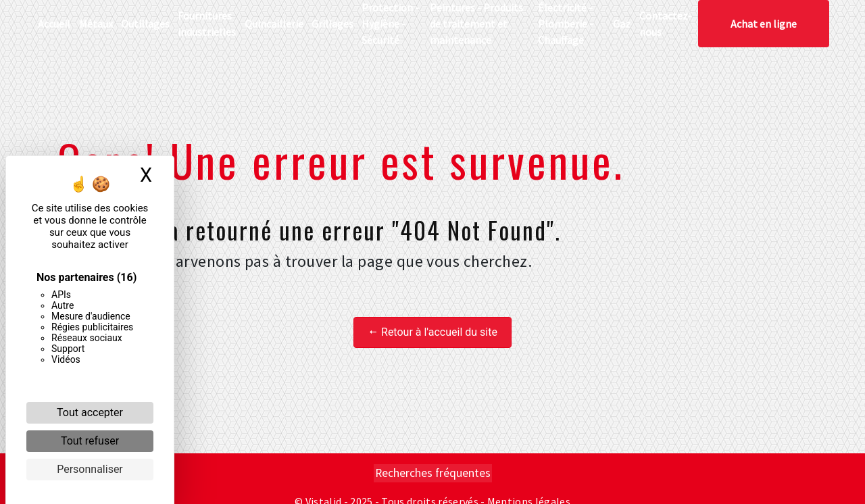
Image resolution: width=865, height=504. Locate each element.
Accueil (54, 24)
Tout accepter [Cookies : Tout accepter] (90, 412)
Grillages (332, 24)
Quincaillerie (274, 24)
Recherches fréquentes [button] (433, 473)
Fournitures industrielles (207, 24)
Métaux (96, 24)
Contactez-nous (666, 24)
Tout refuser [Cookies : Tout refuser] (90, 441)
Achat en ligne (764, 24)
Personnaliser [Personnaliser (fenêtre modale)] (90, 469)
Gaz (622, 24)
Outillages (145, 24)
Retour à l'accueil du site (432, 332)
